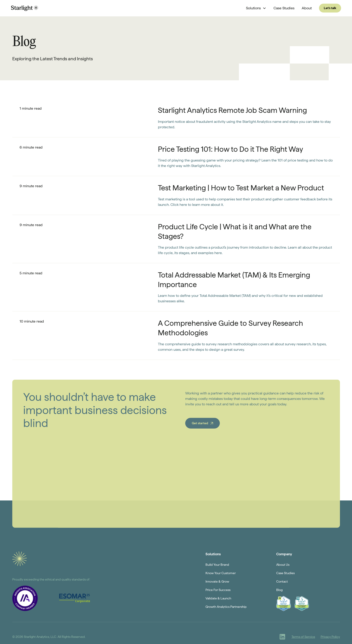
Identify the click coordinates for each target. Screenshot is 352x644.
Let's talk (330, 8)
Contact (282, 581)
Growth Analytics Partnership (226, 607)
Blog (279, 590)
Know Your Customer (221, 573)
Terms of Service (303, 637)
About (307, 8)
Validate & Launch (218, 598)
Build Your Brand (217, 565)
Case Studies (284, 8)
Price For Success (218, 590)
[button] (256, 8)
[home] (25, 8)
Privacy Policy (330, 637)
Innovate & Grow (217, 581)
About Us (283, 565)
